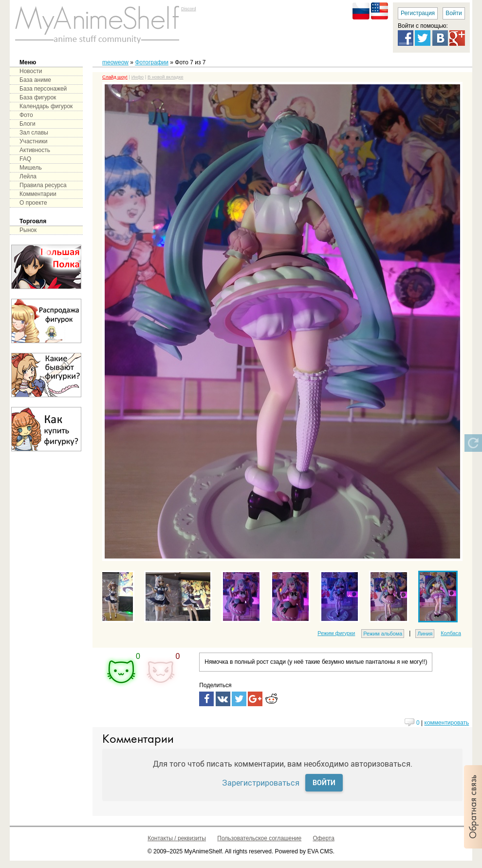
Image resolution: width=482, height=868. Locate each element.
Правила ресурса (43, 185)
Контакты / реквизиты (177, 838)
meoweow (115, 62)
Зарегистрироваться (261, 782)
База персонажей (43, 89)
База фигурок (38, 97)
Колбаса (451, 633)
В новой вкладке (166, 77)
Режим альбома (383, 634)
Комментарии (38, 194)
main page (97, 24)
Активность (35, 150)
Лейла (28, 176)
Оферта (324, 838)
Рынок (28, 230)
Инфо (138, 77)
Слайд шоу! (115, 77)
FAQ (25, 159)
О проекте (33, 203)
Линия (425, 634)
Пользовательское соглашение (259, 838)
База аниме (35, 80)
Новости (31, 71)
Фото (26, 115)
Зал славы (34, 133)
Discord (189, 9)
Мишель (31, 168)
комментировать (447, 723)
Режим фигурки (336, 633)
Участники (33, 141)
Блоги (28, 124)
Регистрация (418, 13)
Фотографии (152, 62)
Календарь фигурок (46, 106)
